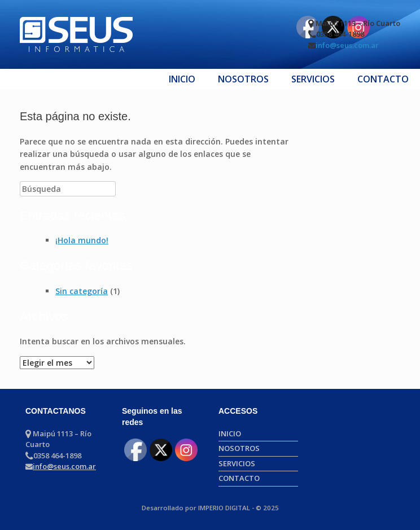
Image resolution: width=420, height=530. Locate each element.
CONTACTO (383, 79)
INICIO (182, 79)
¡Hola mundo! (82, 240)
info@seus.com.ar (347, 45)
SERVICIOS (313, 79)
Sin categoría (82, 291)
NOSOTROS (243, 79)
